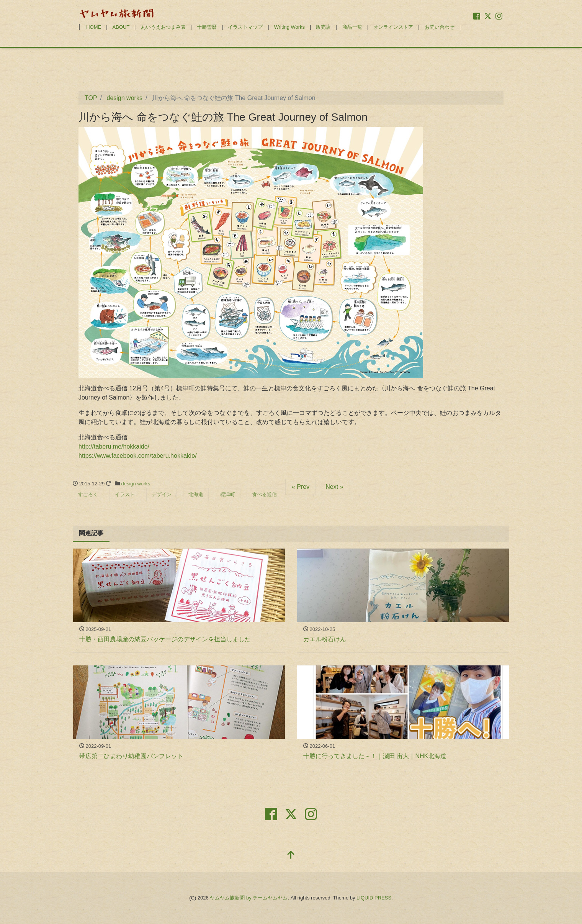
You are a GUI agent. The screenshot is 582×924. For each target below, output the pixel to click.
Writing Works (289, 27)
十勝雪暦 (207, 27)
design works (136, 484)
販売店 (323, 27)
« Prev (301, 487)
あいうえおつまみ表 (163, 27)
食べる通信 (264, 494)
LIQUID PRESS (374, 898)
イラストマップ (245, 27)
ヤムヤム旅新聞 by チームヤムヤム (249, 898)
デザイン (162, 494)
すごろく (88, 494)
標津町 (228, 494)
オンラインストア (393, 27)
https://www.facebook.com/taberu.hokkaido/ (138, 456)
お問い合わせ (440, 27)
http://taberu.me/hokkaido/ (114, 446)
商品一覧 (352, 27)
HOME (94, 27)
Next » (334, 487)
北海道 (196, 494)
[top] (291, 856)
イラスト (125, 494)
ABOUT (121, 27)
